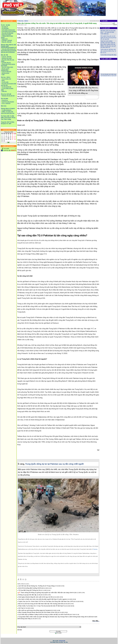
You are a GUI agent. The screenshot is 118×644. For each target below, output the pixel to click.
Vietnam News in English (8, 108)
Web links (103, 17)
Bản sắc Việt (64, 17)
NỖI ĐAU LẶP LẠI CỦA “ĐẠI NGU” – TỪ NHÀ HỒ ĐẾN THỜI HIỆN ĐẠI (108, 32)
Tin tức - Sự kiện (14, 17)
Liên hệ (95, 19)
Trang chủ (5, 17)
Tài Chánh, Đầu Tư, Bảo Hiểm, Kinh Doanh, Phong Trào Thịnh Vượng (46, 19)
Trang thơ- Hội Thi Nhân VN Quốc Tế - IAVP (79, 19)
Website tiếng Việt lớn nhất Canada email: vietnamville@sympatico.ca (39, 17)
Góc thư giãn (95, 17)
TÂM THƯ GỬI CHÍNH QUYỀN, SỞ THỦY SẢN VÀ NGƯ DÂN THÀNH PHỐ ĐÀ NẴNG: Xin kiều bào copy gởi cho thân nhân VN (108, 44)
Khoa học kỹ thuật (85, 17)
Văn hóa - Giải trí (73, 17)
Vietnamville (62, 641)
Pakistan (95, 549)
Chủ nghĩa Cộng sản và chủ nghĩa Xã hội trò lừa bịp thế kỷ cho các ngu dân (108, 38)
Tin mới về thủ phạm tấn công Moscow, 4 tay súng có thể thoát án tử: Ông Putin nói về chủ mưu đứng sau (83, 90)
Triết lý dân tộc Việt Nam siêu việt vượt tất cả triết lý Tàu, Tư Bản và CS (108, 51)
